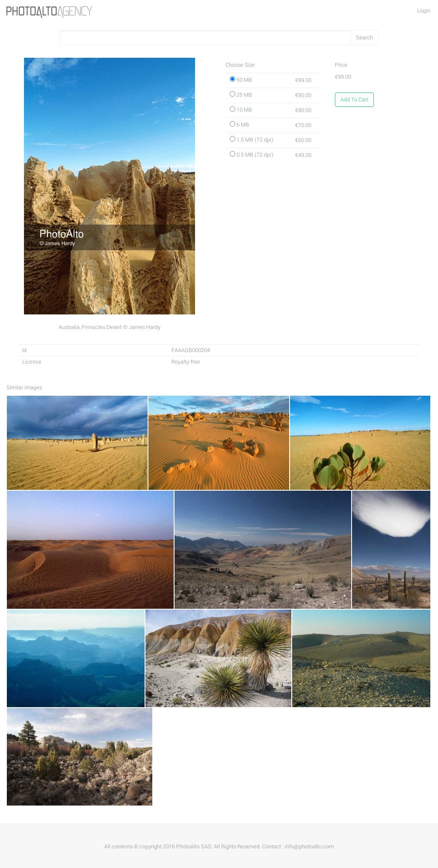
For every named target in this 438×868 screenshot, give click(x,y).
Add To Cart (354, 100)
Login (424, 11)
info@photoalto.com (309, 847)
